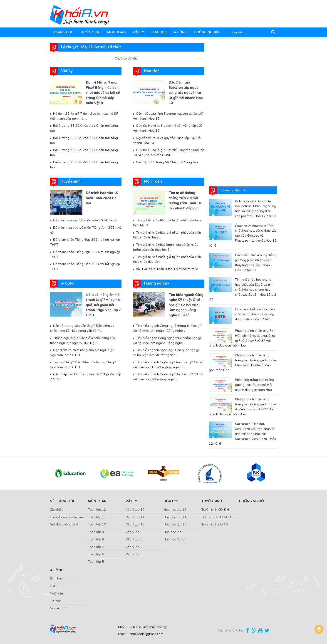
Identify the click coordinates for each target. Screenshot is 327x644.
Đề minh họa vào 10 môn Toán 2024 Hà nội (102, 198)
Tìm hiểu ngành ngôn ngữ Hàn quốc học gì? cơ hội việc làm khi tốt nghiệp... (167, 352)
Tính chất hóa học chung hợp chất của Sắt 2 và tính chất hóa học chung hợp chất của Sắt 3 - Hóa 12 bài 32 (242, 289)
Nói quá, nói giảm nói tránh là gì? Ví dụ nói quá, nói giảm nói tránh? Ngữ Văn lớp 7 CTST (103, 305)
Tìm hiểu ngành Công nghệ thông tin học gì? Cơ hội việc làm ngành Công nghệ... (167, 328)
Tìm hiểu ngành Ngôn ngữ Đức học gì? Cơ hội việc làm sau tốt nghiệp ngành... (168, 377)
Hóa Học (159, 32)
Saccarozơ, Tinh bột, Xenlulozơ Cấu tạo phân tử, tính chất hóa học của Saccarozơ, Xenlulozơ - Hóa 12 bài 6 (243, 434)
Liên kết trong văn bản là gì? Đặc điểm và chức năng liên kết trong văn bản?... (82, 328)
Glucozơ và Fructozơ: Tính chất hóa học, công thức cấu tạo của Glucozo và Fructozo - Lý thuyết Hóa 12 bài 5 (243, 236)
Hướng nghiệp (207, 32)
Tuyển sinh (90, 32)
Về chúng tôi (62, 501)
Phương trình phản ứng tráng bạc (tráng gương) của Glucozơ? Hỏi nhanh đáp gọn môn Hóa (243, 363)
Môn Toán (116, 32)
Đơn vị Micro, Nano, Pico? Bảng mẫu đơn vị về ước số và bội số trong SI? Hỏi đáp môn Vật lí (103, 93)
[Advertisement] (243, 111)
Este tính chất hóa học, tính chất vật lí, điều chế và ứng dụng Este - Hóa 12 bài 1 (255, 314)
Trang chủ (63, 32)
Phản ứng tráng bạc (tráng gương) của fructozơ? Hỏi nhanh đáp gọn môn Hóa (255, 385)
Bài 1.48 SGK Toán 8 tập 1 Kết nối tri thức (167, 269)
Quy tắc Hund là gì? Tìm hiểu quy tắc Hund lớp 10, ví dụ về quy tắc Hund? (168, 152)
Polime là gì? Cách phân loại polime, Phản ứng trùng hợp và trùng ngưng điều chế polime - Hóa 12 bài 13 (256, 209)
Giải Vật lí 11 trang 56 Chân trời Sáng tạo (167, 162)
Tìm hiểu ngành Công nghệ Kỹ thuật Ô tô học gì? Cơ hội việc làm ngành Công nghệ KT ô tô (186, 305)
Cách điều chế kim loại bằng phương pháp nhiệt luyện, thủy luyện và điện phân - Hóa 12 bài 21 (256, 262)
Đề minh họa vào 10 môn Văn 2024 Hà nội (85, 220)
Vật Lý (138, 32)
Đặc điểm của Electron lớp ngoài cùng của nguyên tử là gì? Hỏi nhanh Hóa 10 (186, 93)
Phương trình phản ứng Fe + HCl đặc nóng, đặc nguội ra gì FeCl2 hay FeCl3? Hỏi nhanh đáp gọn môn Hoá (243, 338)
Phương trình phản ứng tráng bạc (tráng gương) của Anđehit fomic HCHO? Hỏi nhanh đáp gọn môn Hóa (243, 407)
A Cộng (180, 32)
